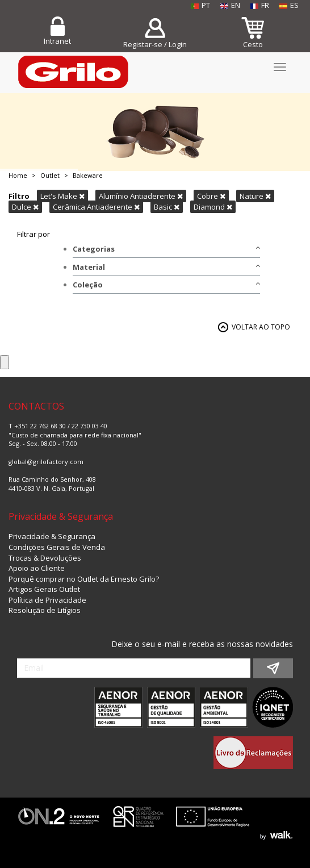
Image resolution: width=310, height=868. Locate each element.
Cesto (253, 44)
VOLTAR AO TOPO (261, 327)
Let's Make (62, 196)
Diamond (213, 207)
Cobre (211, 196)
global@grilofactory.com (46, 462)
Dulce (25, 207)
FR (260, 5)
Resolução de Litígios (45, 610)
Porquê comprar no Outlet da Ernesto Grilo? (84, 579)
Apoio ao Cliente (37, 568)
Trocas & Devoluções (45, 558)
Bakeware (88, 175)
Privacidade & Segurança (52, 536)
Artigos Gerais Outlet (44, 589)
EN (230, 5)
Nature (255, 196)
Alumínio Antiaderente (141, 196)
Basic (167, 207)
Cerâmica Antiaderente (96, 207)
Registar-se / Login (155, 44)
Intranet (57, 41)
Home (18, 175)
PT (200, 5)
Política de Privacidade (47, 600)
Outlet (50, 175)
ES (289, 5)
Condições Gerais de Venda (57, 547)
